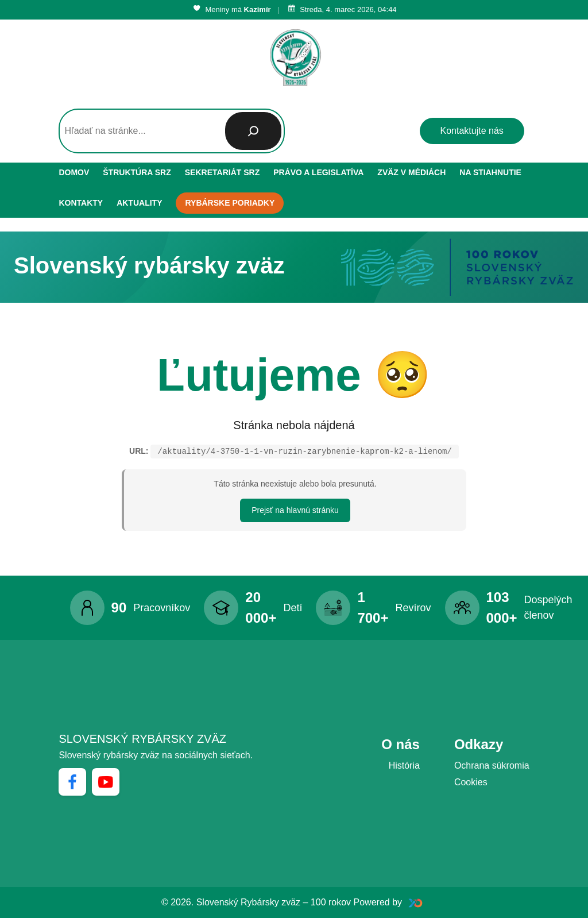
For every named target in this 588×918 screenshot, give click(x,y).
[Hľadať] (253, 131)
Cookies (471, 782)
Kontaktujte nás (472, 131)
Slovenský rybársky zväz (142, 739)
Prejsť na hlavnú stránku (295, 510)
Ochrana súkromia (492, 765)
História (404, 765)
